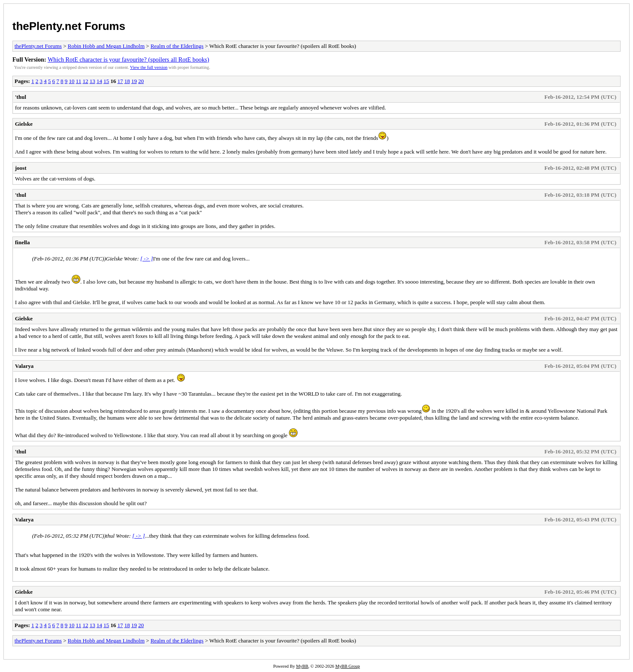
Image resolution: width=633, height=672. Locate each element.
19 (134, 81)
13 (92, 81)
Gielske (24, 124)
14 (99, 81)
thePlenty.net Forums (69, 26)
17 (120, 81)
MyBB (302, 666)
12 (85, 81)
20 (141, 81)
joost (21, 168)
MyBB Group (348, 666)
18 (127, 81)
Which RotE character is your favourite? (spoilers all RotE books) (128, 59)
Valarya (24, 366)
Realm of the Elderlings (177, 46)
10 (72, 81)
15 (106, 81)
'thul (21, 97)
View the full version (149, 67)
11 (78, 81)
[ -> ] (147, 259)
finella (22, 242)
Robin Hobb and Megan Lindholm (106, 46)
